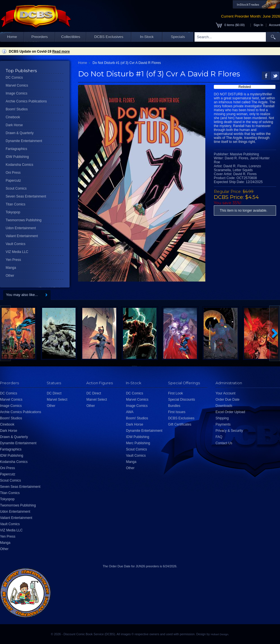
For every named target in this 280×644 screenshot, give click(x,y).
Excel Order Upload (230, 412)
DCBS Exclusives (109, 37)
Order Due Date (228, 400)
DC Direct (54, 393)
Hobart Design (219, 634)
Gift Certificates (180, 424)
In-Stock (147, 37)
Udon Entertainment (21, 228)
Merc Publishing (138, 443)
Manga (11, 268)
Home (12, 37)
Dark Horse (14, 125)
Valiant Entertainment (22, 236)
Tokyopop (13, 212)
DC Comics (14, 78)
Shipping (222, 418)
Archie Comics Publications (26, 101)
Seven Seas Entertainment (26, 196)
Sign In (259, 25)
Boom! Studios (17, 109)
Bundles (174, 406)
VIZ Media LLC (17, 252)
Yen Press (13, 260)
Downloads (224, 406)
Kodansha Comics (19, 165)
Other (10, 276)
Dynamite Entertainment (24, 141)
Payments (223, 424)
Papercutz (13, 181)
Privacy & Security (229, 431)
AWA (130, 412)
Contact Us (224, 443)
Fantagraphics (16, 149)
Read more (61, 51)
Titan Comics (16, 204)
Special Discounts (181, 400)
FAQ (219, 437)
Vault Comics (16, 244)
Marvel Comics (17, 85)
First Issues (177, 412)
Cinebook (13, 117)
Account (274, 25)
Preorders (40, 37)
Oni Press (13, 173)
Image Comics (17, 93)
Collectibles (71, 37)
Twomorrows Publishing (24, 220)
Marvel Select (57, 400)
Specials (178, 37)
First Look (175, 393)
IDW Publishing (17, 157)
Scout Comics (16, 188)
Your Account (225, 393)
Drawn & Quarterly (20, 133)
